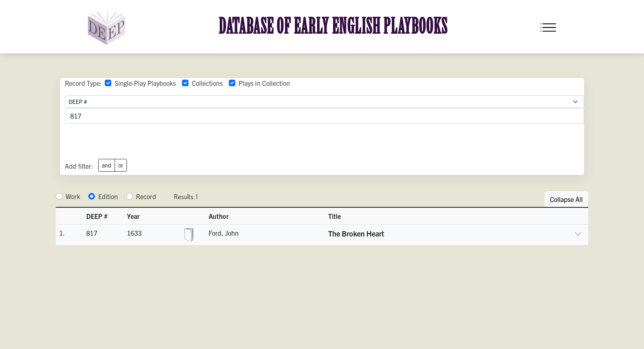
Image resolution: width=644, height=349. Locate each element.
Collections (207, 83)
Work (73, 196)
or (121, 165)
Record (146, 196)
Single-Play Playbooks (145, 83)
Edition (108, 196)
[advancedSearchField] (324, 116)
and (107, 165)
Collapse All (566, 199)
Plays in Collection (264, 83)
